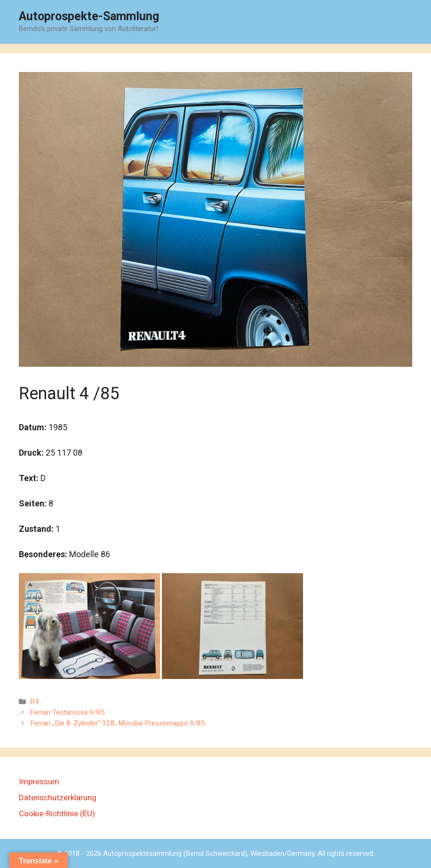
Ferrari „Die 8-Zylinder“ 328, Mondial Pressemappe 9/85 (118, 723)
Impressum (39, 781)
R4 (35, 702)
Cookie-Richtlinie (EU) (57, 813)
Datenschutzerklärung (58, 797)
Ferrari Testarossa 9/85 (68, 712)
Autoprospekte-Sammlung (89, 16)
